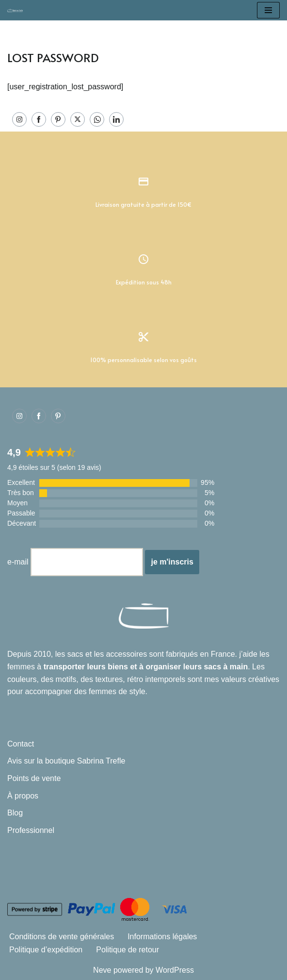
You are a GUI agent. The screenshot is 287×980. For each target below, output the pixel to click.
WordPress (175, 970)
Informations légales (162, 937)
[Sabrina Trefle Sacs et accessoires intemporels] (17, 10)
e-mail (18, 562)
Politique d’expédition (46, 950)
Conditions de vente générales (62, 937)
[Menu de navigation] (268, 10)
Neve (102, 970)
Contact (21, 744)
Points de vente (34, 778)
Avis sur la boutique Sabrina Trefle (66, 761)
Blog (15, 813)
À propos (23, 796)
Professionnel (31, 830)
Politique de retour (128, 950)
